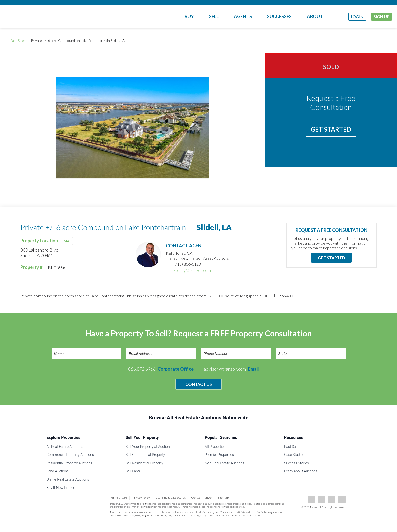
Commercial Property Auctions (70, 455)
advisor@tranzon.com (231, 369)
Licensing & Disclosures (171, 497)
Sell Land (133, 471)
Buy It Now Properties (63, 488)
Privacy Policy (141, 497)
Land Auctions (58, 471)
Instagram (342, 499)
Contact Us (199, 384)
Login (357, 17)
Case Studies (294, 455)
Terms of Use (118, 497)
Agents (243, 16)
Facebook (311, 499)
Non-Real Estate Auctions (225, 463)
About (315, 16)
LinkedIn (322, 499)
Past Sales (18, 40)
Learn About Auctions (301, 471)
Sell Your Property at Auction (148, 447)
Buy (189, 16)
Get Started (331, 129)
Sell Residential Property (144, 463)
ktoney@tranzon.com (192, 270)
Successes (279, 16)
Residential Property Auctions (69, 463)
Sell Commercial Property (145, 455)
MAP (68, 241)
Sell (214, 16)
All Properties (215, 447)
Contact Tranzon (202, 497)
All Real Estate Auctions (65, 447)
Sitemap (223, 497)
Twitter (332, 499)
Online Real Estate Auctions (68, 479)
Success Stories (296, 463)
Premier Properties (219, 455)
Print (382, 41)
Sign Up (382, 17)
